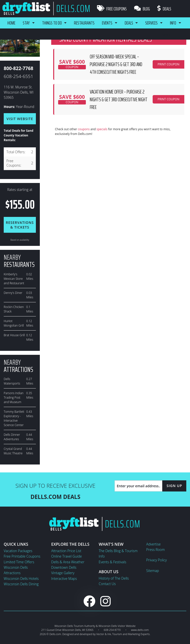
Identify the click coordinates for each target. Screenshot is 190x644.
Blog (142, 9)
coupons (84, 129)
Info (174, 23)
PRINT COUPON (168, 64)
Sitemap (153, 571)
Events (107, 23)
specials (102, 129)
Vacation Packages (18, 551)
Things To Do (52, 23)
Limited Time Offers (19, 562)
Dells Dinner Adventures (12, 437)
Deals (164, 9)
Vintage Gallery (63, 573)
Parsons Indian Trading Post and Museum (14, 398)
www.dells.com (140, 630)
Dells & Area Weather (68, 562)
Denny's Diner (13, 293)
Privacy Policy (156, 560)
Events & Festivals (112, 562)
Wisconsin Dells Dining (21, 584)
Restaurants (84, 23)
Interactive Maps (64, 579)
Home (11, 23)
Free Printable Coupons (22, 556)
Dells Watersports (12, 381)
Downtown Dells (64, 567)
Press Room (155, 550)
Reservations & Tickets (20, 225)
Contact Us (107, 584)
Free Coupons (112, 9)
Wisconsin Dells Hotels (21, 579)
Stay (26, 23)
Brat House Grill (14, 335)
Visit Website (20, 119)
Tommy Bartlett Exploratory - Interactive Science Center (14, 418)
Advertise (153, 544)
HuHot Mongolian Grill (14, 323)
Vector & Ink (104, 634)
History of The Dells (114, 578)
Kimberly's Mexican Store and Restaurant (14, 279)
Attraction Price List (66, 551)
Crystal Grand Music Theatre (13, 451)
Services (152, 23)
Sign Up (174, 486)
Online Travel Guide (67, 556)
